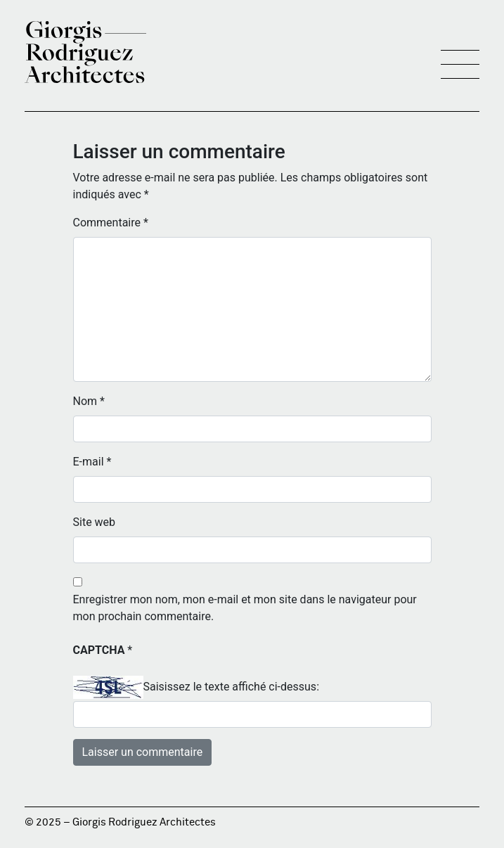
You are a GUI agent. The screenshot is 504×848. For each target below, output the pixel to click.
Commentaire (111, 223)
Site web (95, 522)
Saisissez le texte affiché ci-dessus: (232, 687)
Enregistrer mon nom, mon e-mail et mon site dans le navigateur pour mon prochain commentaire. (245, 608)
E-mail (92, 462)
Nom (89, 401)
